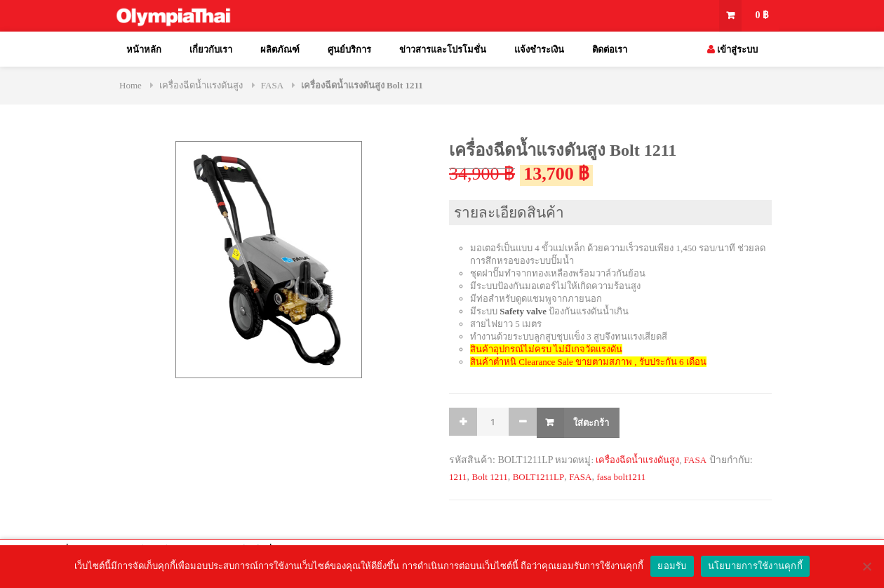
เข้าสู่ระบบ (732, 49)
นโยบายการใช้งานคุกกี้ (755, 566)
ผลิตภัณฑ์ (280, 49)
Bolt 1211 (490, 477)
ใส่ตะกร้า (591, 422)
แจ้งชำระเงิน (539, 49)
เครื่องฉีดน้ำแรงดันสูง (201, 85)
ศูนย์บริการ (349, 49)
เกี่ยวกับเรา (211, 49)
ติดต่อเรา (610, 49)
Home (130, 85)
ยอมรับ (672, 566)
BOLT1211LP (538, 477)
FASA (272, 85)
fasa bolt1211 (621, 477)
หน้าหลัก (144, 49)
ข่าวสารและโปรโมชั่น (443, 49)
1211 (458, 477)
